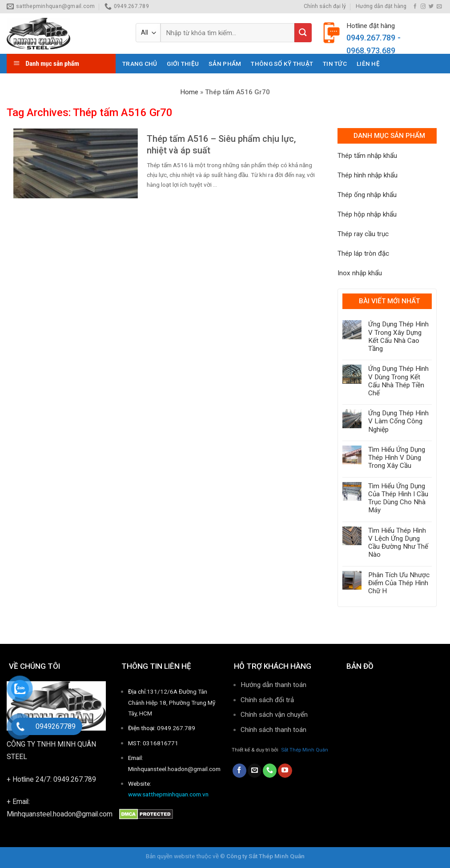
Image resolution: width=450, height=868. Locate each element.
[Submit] (303, 33)
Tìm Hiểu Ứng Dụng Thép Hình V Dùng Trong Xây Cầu (397, 458)
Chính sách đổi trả (267, 700)
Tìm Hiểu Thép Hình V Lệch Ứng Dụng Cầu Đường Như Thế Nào (398, 543)
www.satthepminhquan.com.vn (168, 794)
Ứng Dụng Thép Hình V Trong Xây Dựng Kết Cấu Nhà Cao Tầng (398, 336)
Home (189, 92)
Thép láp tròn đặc (363, 253)
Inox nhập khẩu (360, 273)
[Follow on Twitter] (431, 7)
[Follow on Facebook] (415, 7)
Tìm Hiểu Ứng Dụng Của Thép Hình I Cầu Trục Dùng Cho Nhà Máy (398, 498)
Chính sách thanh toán (274, 730)
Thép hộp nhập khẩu (367, 214)
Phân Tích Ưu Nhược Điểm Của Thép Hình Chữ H (399, 583)
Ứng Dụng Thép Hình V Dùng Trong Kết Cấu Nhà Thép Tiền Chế (398, 381)
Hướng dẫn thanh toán (273, 685)
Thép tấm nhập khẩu (367, 156)
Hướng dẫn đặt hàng (381, 6)
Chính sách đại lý (325, 6)
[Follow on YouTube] (285, 771)
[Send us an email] (439, 7)
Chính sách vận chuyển (274, 715)
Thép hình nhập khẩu (368, 175)
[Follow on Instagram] (423, 7)
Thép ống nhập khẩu (367, 195)
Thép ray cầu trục (363, 234)
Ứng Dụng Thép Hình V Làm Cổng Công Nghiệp (398, 421)
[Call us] (270, 771)
